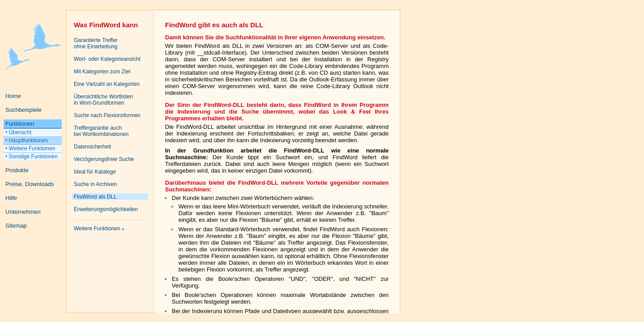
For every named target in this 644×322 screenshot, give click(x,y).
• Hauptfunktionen (27, 140)
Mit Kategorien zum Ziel (102, 72)
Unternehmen (23, 212)
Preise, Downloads (30, 184)
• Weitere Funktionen (30, 148)
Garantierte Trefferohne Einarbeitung (96, 43)
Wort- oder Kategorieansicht (107, 59)
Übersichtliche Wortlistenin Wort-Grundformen (103, 100)
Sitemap (16, 226)
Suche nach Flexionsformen (107, 115)
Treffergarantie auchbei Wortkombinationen (101, 131)
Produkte (17, 170)
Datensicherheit (92, 147)
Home (13, 96)
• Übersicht (18, 132)
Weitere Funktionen (99, 229)
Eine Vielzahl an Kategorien (107, 84)
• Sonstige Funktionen (32, 157)
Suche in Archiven (95, 184)
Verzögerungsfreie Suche (104, 159)
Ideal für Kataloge (95, 172)
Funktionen (20, 124)
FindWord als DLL (95, 197)
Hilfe (11, 198)
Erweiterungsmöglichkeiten (106, 209)
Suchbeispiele (23, 110)
